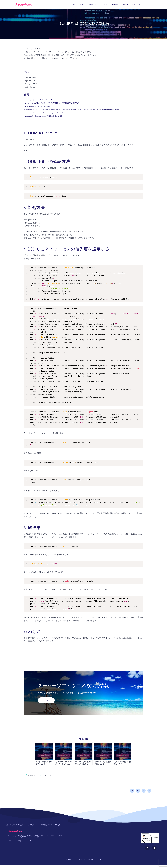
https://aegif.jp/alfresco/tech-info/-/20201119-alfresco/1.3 (43, 116)
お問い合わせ (136, 4)
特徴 (82, 4)
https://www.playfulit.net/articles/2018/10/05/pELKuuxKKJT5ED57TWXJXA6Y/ (52, 103)
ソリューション (92, 4)
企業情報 (125, 4)
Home (74, 4)
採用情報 (115, 4)
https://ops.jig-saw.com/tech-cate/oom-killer (39, 100)
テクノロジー (48, 775)
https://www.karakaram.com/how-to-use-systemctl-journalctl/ (45, 113)
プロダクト (105, 4)
